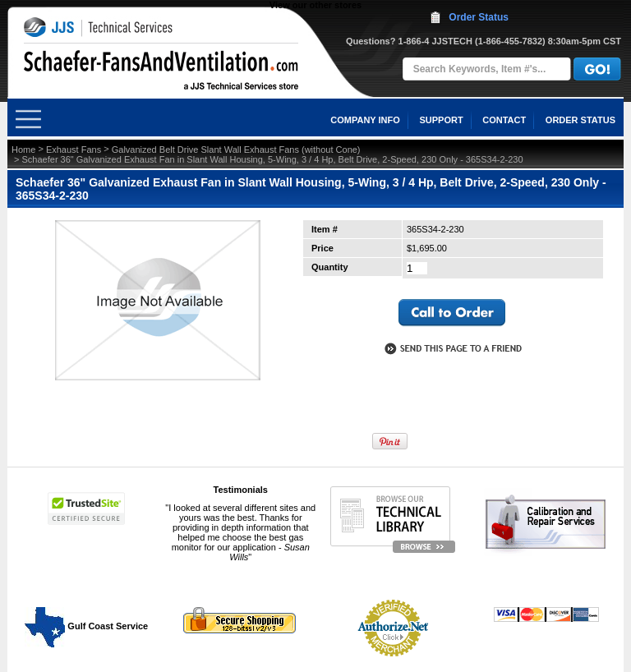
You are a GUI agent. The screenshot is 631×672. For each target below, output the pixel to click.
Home (23, 150)
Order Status (479, 17)
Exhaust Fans (74, 150)
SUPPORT (441, 120)
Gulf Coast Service (87, 626)
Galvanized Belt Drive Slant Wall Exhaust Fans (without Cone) (236, 150)
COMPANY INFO (365, 120)
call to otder (452, 313)
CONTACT (504, 120)
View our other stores (315, 5)
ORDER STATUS (580, 120)
